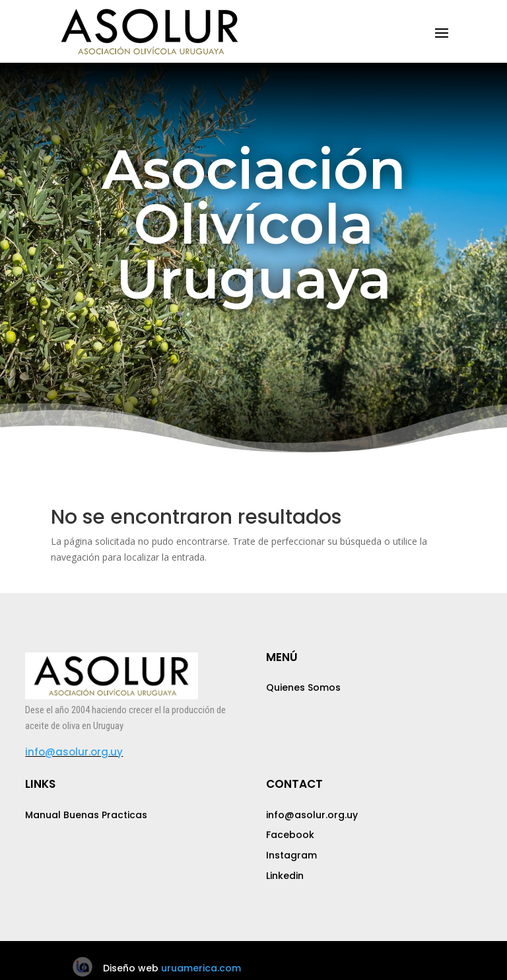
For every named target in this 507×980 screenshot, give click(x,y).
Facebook (290, 835)
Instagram (291, 855)
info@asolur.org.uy (74, 752)
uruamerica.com (201, 968)
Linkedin (285, 876)
